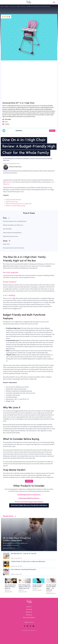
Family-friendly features (14, 200)
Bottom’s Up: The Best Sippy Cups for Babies (29, 502)
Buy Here (29, 481)
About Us (29, 607)
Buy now (52, 131)
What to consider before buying (16, 206)
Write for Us (29, 612)
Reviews (7, 6)
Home (2, 6)
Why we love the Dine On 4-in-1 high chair (19, 204)
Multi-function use (12, 202)
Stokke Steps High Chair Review (29, 498)
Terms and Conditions (29, 618)
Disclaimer (29, 615)
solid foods (9, 182)
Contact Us (29, 609)
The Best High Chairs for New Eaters (29, 495)
